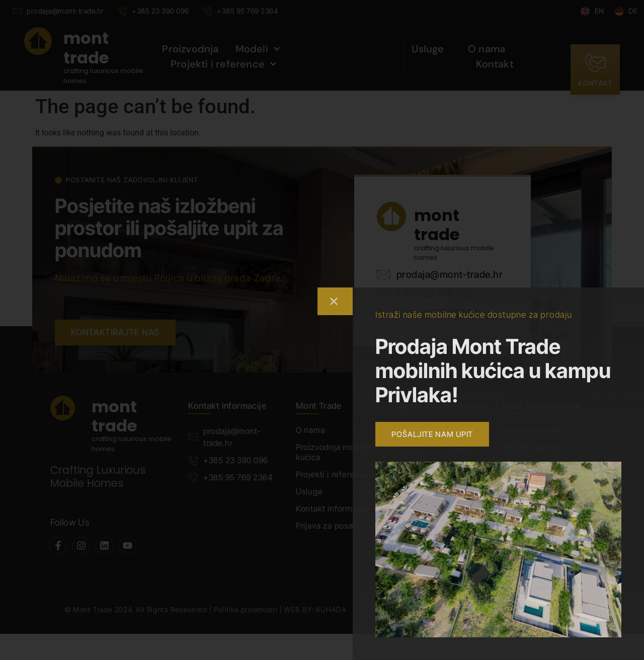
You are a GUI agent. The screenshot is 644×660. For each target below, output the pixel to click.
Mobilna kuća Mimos (435, 430)
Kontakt (495, 64)
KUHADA (331, 609)
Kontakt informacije (333, 508)
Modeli (258, 49)
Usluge (428, 49)
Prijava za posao (327, 526)
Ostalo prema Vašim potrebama (541, 486)
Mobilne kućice (532, 447)
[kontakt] (595, 63)
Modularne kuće (534, 464)
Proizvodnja (190, 49)
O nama (487, 49)
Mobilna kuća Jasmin (436, 481)
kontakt (595, 83)
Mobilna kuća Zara (431, 464)
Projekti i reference (224, 64)
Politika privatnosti (247, 609)
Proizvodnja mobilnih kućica (336, 452)
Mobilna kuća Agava (434, 447)
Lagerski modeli (533, 430)
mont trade (86, 48)
